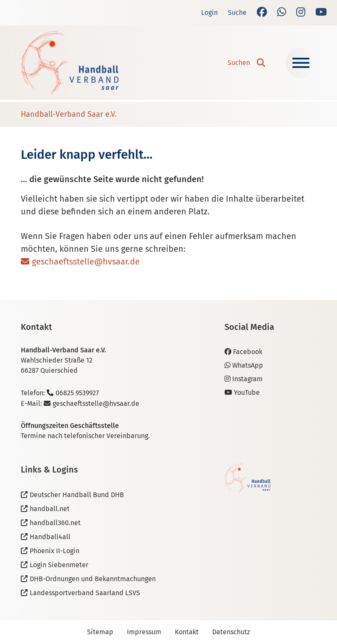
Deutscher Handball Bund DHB (77, 495)
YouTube (242, 392)
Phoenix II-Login (55, 551)
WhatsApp (244, 365)
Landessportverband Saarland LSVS (85, 593)
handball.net (50, 509)
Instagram (244, 379)
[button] (246, 63)
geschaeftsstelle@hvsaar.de (86, 262)
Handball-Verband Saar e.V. (69, 114)
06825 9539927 (77, 393)
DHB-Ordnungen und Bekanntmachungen (93, 579)
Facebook (243, 352)
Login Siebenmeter (59, 565)
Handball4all (50, 537)
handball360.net (55, 523)
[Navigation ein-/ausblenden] (301, 63)
